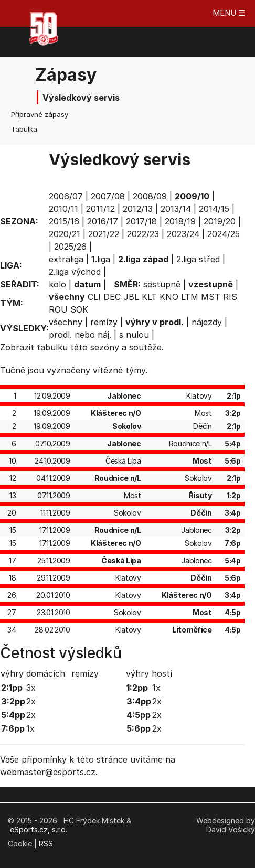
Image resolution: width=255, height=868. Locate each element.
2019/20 (220, 221)
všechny (66, 322)
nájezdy (207, 322)
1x (30, 728)
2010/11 (63, 209)
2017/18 (141, 221)
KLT (149, 297)
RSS (46, 844)
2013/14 (176, 209)
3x (31, 688)
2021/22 (104, 234)
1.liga (101, 259)
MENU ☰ (229, 13)
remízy (104, 322)
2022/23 (143, 234)
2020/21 (65, 234)
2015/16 (64, 221)
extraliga (66, 259)
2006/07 (66, 196)
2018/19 (180, 221)
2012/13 (138, 209)
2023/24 (183, 234)
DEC (112, 297)
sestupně (162, 284)
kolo (57, 284)
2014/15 (214, 209)
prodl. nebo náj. (80, 335)
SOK (79, 309)
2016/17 (103, 221)
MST (211, 297)
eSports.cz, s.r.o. (39, 829)
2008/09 (150, 196)
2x (31, 701)
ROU (58, 309)
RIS (230, 297)
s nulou (134, 335)
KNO (169, 297)
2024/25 (224, 234)
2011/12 (100, 209)
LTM (190, 297)
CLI (94, 297)
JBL (131, 297)
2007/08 (108, 196)
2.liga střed (198, 259)
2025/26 (70, 247)
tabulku (52, 347)
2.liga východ (75, 272)
